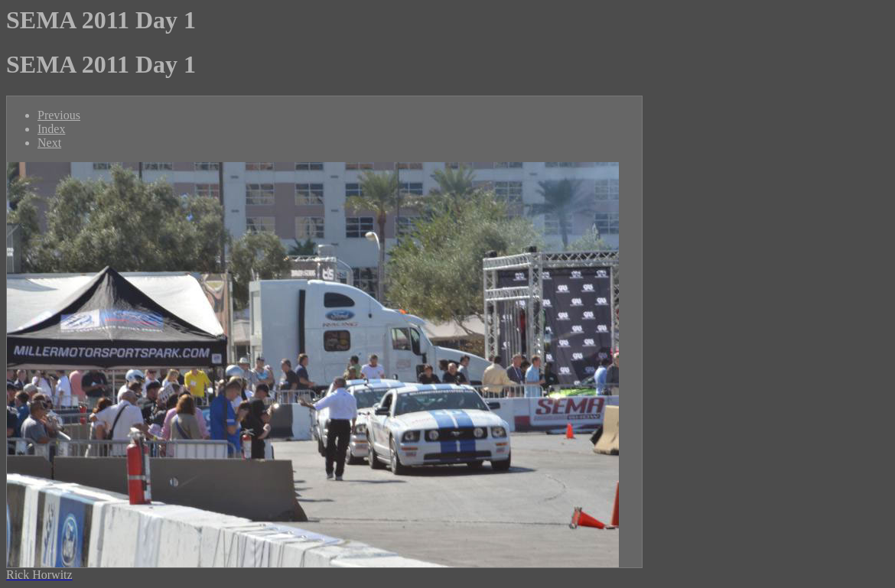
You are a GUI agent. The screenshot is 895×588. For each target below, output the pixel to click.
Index (51, 129)
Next (49, 143)
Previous (59, 115)
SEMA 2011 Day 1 (101, 20)
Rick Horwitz (39, 575)
